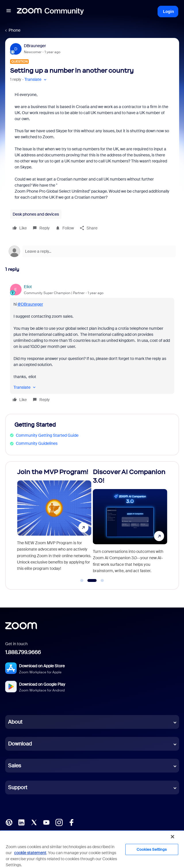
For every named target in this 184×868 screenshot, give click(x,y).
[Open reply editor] (92, 251)
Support (18, 787)
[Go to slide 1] (82, 580)
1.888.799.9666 (23, 652)
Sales (15, 766)
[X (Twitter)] (34, 822)
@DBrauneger (30, 304)
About (15, 722)
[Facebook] (71, 822)
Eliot (28, 287)
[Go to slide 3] (102, 580)
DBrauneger (35, 46)
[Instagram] (59, 822)
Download (20, 744)
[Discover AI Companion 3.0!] (130, 523)
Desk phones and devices (36, 214)
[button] (9, 12)
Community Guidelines (37, 443)
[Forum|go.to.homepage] (50, 12)
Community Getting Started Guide (47, 435)
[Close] (172, 837)
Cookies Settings (152, 849)
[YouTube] (46, 822)
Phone (15, 30)
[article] (92, 344)
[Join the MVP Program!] (54, 523)
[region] (92, 849)
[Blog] (9, 822)
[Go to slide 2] (92, 580)
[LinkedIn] (21, 822)
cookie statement (30, 853)
